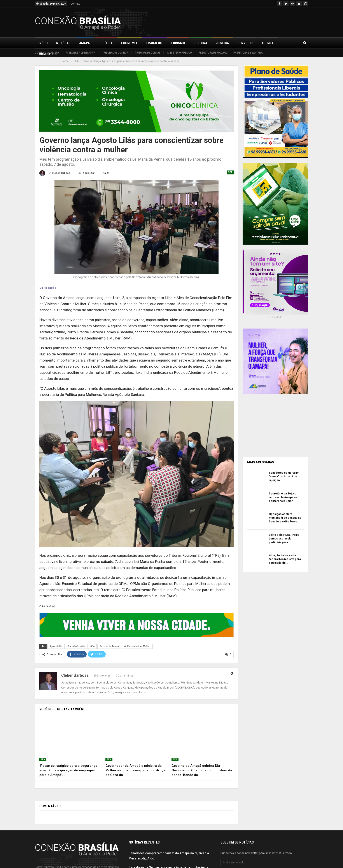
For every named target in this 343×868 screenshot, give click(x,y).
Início (43, 43)
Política (106, 43)
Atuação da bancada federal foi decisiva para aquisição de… (285, 559)
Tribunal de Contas (148, 53)
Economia (129, 43)
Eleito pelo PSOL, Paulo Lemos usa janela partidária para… (284, 538)
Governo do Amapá (47, 53)
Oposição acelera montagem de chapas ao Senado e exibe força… (285, 518)
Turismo (178, 43)
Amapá (85, 43)
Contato (75, 4)
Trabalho (154, 43)
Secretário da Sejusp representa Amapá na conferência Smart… (283, 497)
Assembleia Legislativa (80, 53)
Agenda (267, 43)
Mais (286, 43)
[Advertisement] (229, 22)
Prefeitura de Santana (248, 53)
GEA (230, 172)
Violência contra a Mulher (137, 646)
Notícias (63, 43)
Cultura (200, 43)
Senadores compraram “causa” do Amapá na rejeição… (284, 476)
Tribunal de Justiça (115, 53)
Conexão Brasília (76, 646)
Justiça (222, 43)
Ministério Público (180, 53)
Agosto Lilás (56, 646)
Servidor (245, 43)
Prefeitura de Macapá (213, 53)
